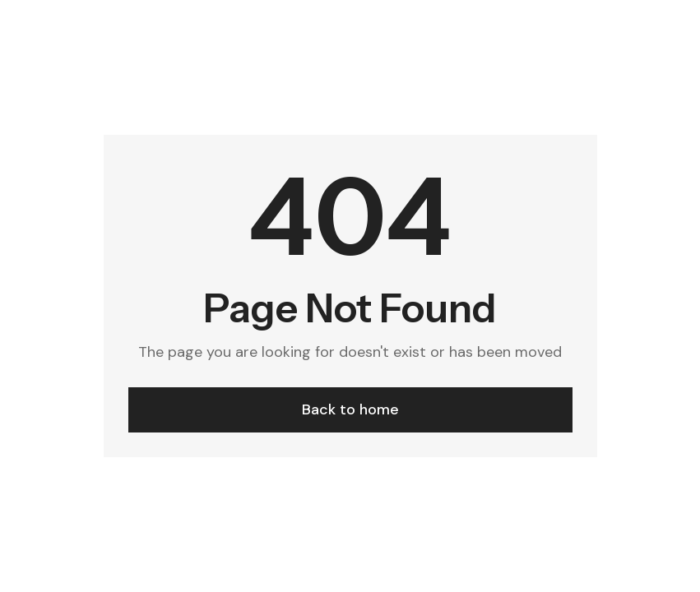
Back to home (350, 409)
